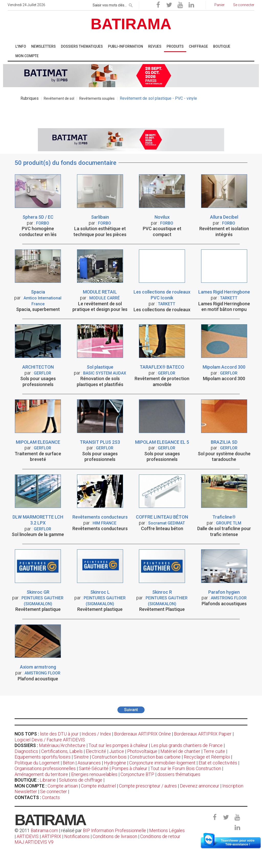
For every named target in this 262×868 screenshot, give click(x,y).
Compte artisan (63, 786)
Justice (117, 751)
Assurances (89, 763)
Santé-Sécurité (94, 768)
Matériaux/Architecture (62, 745)
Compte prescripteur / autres (148, 786)
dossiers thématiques (179, 774)
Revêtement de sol (59, 98)
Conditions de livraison (115, 836)
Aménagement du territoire (41, 774)
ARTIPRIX (51, 836)
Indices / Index (96, 734)
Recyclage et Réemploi (207, 757)
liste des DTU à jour (59, 734)
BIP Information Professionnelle (114, 830)
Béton (69, 763)
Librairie (48, 780)
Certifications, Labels (62, 751)
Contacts (51, 797)
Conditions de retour (160, 836)
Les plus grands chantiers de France (187, 745)
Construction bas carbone (155, 757)
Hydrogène (115, 763)
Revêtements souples (97, 98)
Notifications (77, 836)
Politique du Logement (37, 763)
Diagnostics (26, 751)
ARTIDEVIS (28, 836)
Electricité (96, 751)
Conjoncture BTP (137, 774)
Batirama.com (44, 830)
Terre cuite (214, 751)
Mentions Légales (167, 830)
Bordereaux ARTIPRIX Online (143, 734)
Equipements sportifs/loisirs (43, 757)
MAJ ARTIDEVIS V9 (34, 842)
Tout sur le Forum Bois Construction (186, 768)
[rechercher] (131, 4)
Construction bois (109, 757)
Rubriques (30, 98)
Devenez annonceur (200, 786)
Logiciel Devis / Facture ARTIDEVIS (50, 740)
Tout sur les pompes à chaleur (118, 745)
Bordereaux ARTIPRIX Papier (203, 734)
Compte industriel (98, 786)
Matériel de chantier (180, 751)
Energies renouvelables (94, 774)
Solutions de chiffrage (81, 780)
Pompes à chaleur (129, 768)
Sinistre (81, 757)
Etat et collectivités (218, 763)
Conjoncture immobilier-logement (162, 763)
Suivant (131, 710)
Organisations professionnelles (45, 768)
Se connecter (54, 791)
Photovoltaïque (142, 751)
